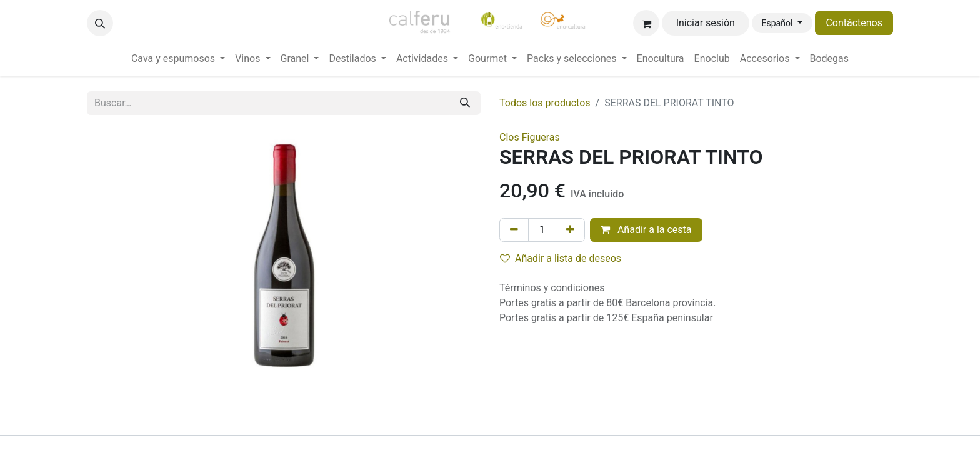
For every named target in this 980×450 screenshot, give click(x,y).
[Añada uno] (570, 230)
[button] (100, 23)
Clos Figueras (530, 137)
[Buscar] (465, 103)
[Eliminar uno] (514, 230)
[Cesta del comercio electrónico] (646, 23)
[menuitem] (178, 59)
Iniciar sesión (706, 23)
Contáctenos (854, 23)
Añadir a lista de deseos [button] (561, 258)
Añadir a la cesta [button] (646, 230)
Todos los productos (545, 103)
